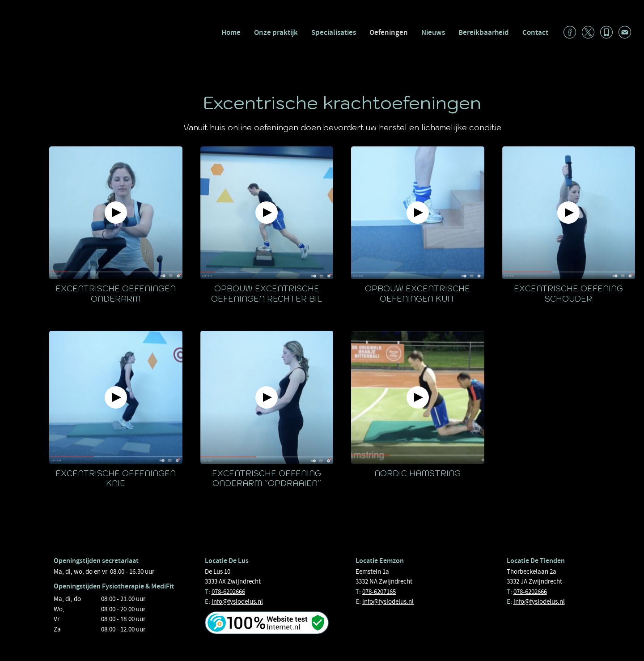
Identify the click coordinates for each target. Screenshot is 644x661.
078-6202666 (228, 592)
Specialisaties (334, 32)
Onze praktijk (276, 32)
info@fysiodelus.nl (237, 601)
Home (231, 32)
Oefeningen (389, 32)
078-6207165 (379, 592)
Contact (535, 32)
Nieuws (433, 32)
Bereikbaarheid (484, 32)
